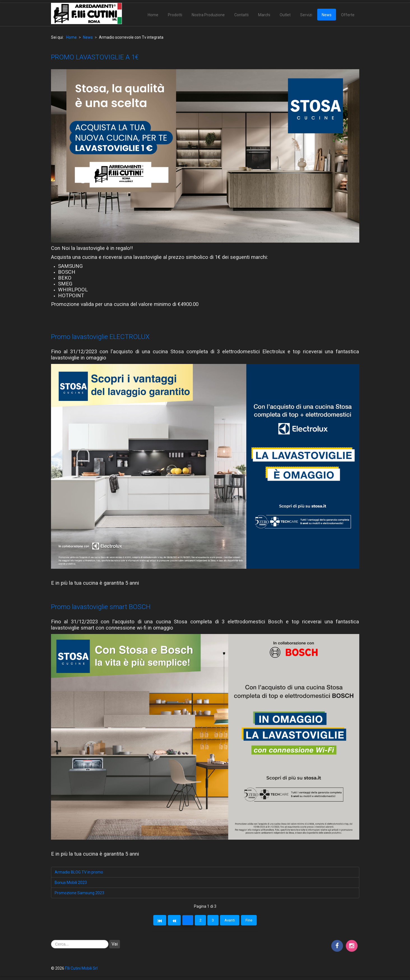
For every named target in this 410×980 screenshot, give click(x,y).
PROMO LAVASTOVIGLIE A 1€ (95, 57)
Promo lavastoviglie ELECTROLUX (100, 337)
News (327, 15)
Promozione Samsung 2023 (79, 893)
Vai (115, 945)
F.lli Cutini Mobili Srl (81, 970)
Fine (257, 921)
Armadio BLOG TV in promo (79, 872)
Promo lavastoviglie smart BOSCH (101, 607)
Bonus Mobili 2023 (71, 883)
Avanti (234, 921)
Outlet (285, 15)
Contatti (241, 15)
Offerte (348, 15)
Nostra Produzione (208, 15)
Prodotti (175, 15)
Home (153, 15)
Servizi (306, 15)
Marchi (264, 15)
